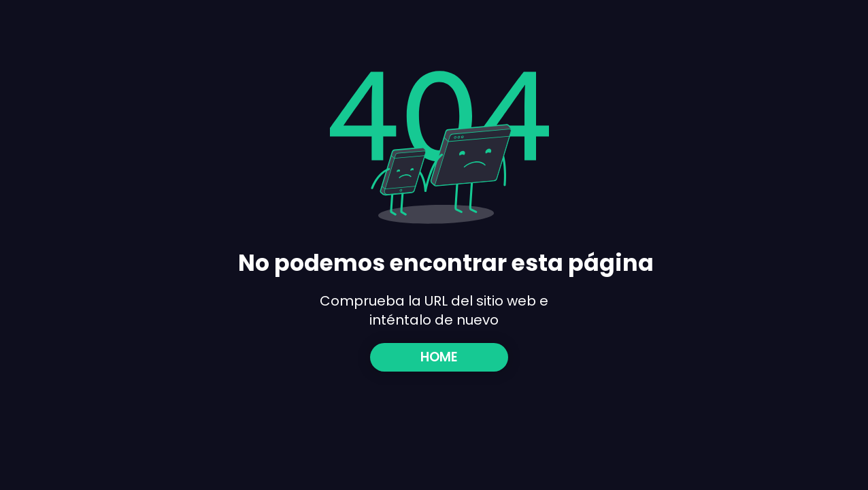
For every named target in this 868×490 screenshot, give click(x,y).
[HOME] (439, 357)
